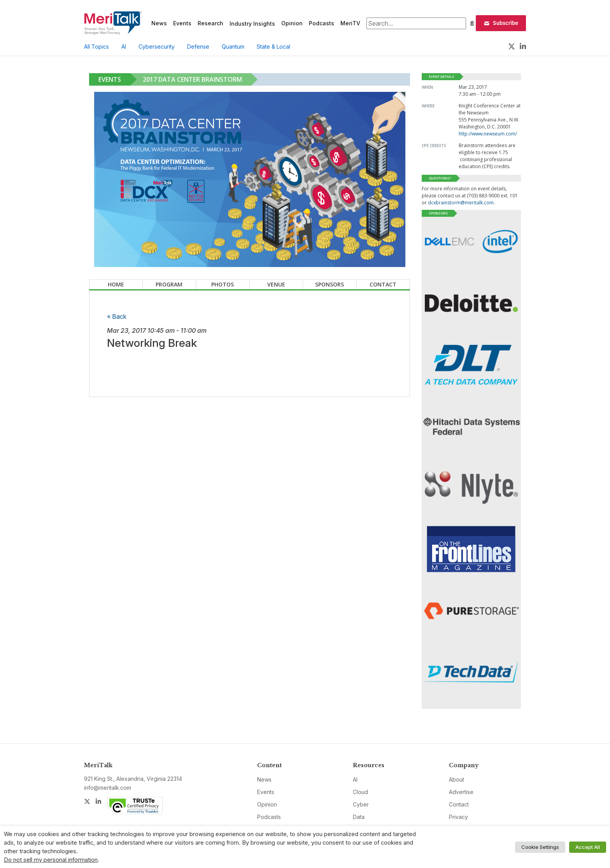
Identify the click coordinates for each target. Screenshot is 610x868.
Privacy (458, 817)
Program (169, 284)
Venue (276, 284)
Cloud (360, 792)
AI (124, 47)
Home (116, 284)
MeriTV (350, 23)
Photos (223, 284)
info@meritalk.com (108, 788)
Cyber (361, 804)
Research (210, 23)
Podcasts (322, 23)
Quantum (233, 47)
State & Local (273, 47)
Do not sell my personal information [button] (51, 860)
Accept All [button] (588, 847)
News (159, 23)
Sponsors (330, 284)
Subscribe (501, 23)
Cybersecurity (157, 47)
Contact (383, 284)
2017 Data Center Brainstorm (192, 79)
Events (182, 23)
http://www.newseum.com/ (488, 134)
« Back (117, 316)
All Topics (96, 47)
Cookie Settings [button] (540, 847)
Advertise (461, 792)
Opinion (292, 23)
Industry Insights (252, 24)
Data (359, 817)
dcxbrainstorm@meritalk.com (461, 203)
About (457, 779)
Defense (198, 47)
